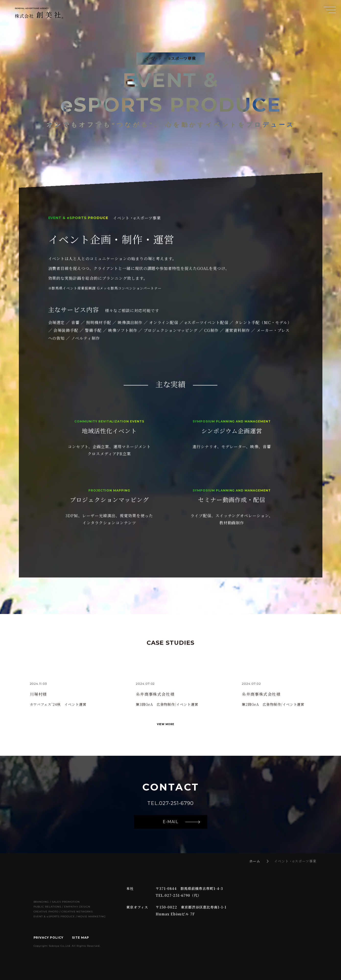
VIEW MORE (166, 735)
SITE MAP (81, 938)
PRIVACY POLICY (48, 938)
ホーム (255, 861)
